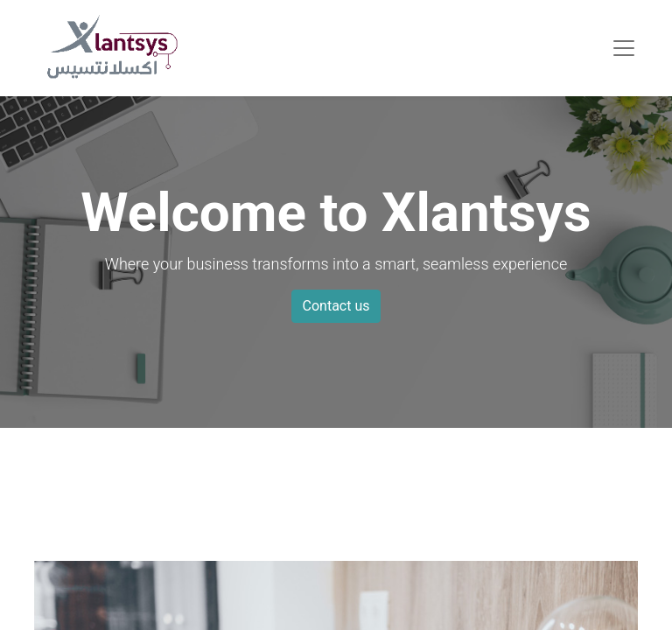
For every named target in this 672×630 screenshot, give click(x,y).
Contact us (336, 306)
